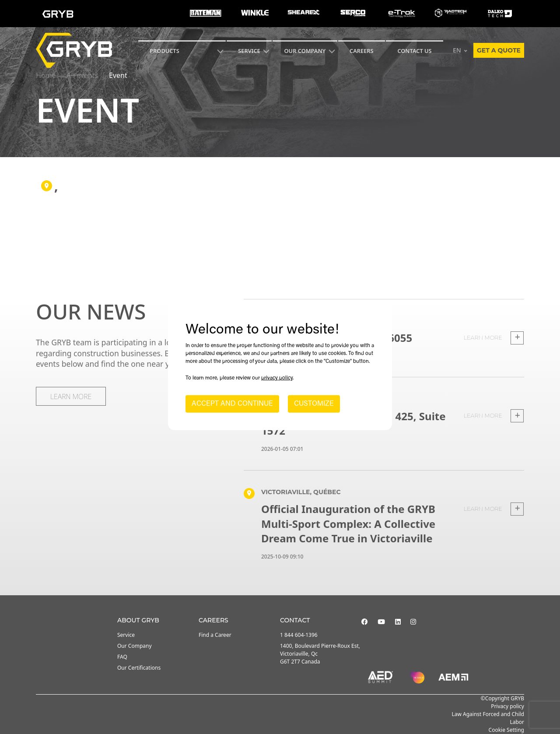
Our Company (305, 51)
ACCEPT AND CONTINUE (232, 404)
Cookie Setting (506, 730)
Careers (362, 51)
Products (164, 51)
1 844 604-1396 (299, 635)
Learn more (494, 351)
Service (126, 635)
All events (82, 75)
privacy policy (277, 378)
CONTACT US (414, 51)
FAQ (122, 657)
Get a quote (499, 50)
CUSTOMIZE (314, 404)
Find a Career (215, 635)
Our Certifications (139, 668)
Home (46, 75)
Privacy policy (507, 706)
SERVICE (249, 51)
